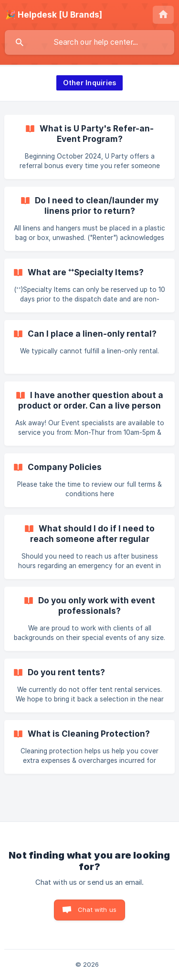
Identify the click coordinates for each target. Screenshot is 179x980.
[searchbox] (89, 42)
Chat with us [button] (97, 910)
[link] (89, 147)
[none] (54, 15)
